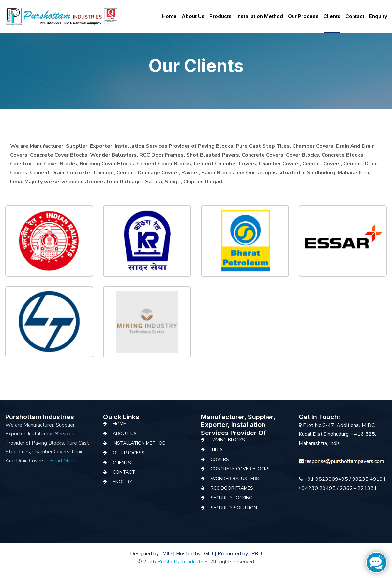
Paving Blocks (228, 440)
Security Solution (234, 508)
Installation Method (260, 16)
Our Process (303, 16)
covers (220, 459)
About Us (125, 434)
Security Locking (232, 498)
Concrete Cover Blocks (240, 469)
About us (193, 16)
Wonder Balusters (235, 479)
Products (220, 16)
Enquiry (378, 16)
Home (169, 16)
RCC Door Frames (232, 488)
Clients (332, 16)
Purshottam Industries (183, 562)
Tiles (217, 450)
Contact (355, 16)
